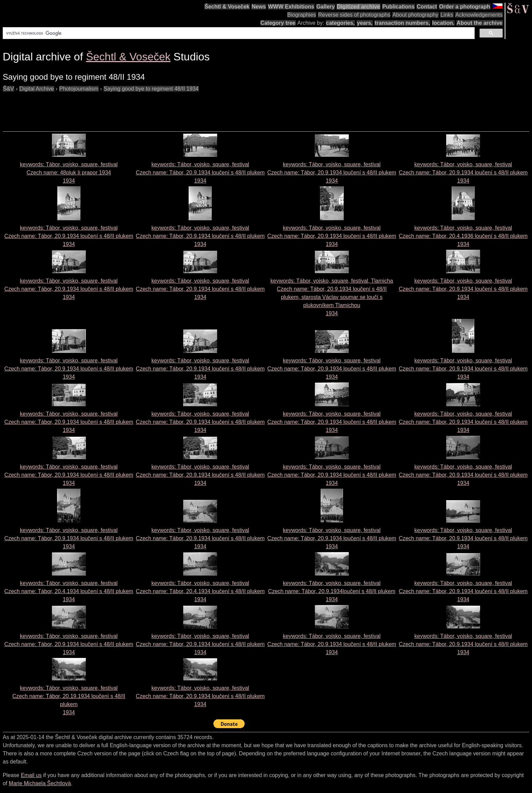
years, (365, 23)
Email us (31, 775)
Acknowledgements (479, 15)
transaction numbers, (402, 23)
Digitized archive (358, 7)
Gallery (325, 7)
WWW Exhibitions (291, 7)
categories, (340, 23)
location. (443, 23)
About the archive (480, 23)
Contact (427, 7)
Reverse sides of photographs (354, 15)
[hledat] (238, 33)
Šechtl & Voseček (227, 7)
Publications (398, 7)
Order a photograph (464, 7)
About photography (415, 15)
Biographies (302, 15)
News (259, 7)
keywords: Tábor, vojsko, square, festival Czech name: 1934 (69, 173)
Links (447, 15)
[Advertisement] (126, 108)
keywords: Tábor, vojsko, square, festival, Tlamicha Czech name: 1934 (332, 297)
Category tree (278, 23)
